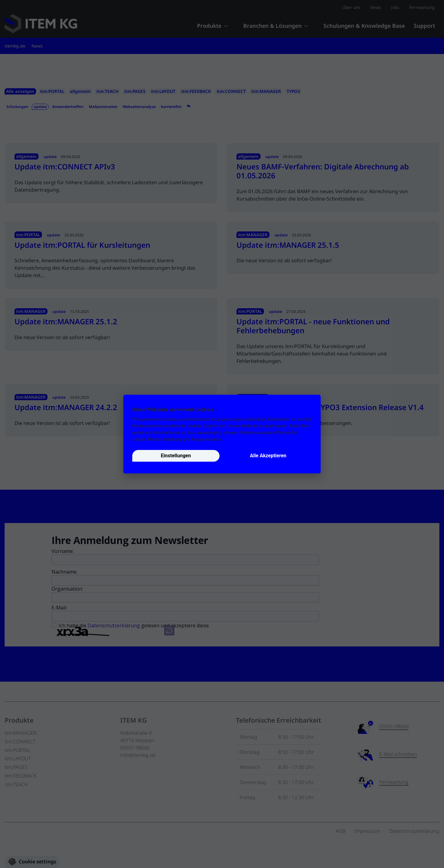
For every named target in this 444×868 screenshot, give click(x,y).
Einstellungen (176, 456)
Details (231, 440)
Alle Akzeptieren (268, 456)
